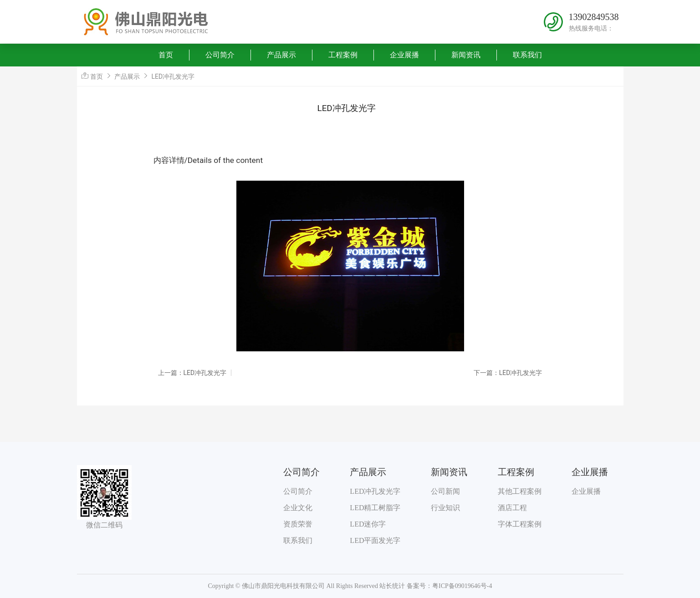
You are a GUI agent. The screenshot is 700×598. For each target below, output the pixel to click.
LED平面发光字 (375, 540)
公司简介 (220, 55)
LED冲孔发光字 (173, 76)
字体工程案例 (520, 524)
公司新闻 (445, 491)
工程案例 (343, 55)
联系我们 (527, 55)
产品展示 (281, 55)
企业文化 (298, 508)
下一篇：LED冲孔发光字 (508, 373)
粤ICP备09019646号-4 (462, 586)
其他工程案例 (520, 491)
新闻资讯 (466, 55)
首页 (166, 55)
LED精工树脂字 (375, 508)
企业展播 (404, 55)
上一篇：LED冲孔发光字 (192, 373)
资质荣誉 (298, 524)
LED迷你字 (368, 524)
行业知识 (445, 508)
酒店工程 (512, 508)
